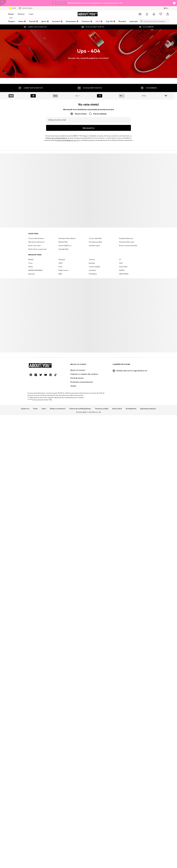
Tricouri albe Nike (95, 835)
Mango (31, 856)
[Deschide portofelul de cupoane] (140, 14)
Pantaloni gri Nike (95, 839)
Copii (31, 14)
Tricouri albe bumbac (36, 835)
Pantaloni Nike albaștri (67, 835)
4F (120, 856)
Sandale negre (94, 842)
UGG (121, 860)
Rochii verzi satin (35, 842)
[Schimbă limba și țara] (166, 8)
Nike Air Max (63, 839)
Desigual (62, 856)
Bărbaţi (21, 14)
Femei (11, 14)
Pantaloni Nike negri (127, 839)
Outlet (13, 8)
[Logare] (147, 14)
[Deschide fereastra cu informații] (174, 3)
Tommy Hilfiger (95, 863)
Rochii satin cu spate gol (37, 846)
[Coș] (168, 14)
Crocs (30, 860)
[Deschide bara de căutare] (141, 21)
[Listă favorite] (161, 14)
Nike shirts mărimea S (36, 839)
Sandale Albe (64, 846)
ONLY (61, 860)
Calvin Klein (123, 863)
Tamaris (92, 856)
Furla (60, 863)
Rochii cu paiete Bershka (128, 842)
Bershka (92, 860)
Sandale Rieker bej (126, 835)
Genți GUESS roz (65, 842)
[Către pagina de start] (88, 14)
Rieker (31, 863)
